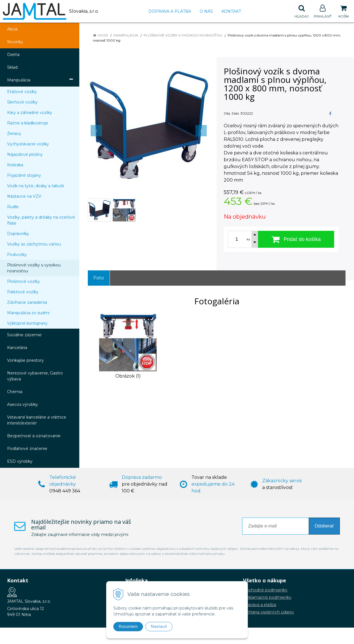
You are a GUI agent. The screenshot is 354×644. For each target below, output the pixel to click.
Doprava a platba (170, 11)
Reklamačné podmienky (267, 597)
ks (248, 239)
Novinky (15, 42)
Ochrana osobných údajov (268, 612)
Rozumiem (128, 626)
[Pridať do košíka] (296, 239)
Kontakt (231, 11)
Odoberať (324, 526)
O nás (206, 11)
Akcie (12, 29)
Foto (99, 278)
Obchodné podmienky (265, 590)
